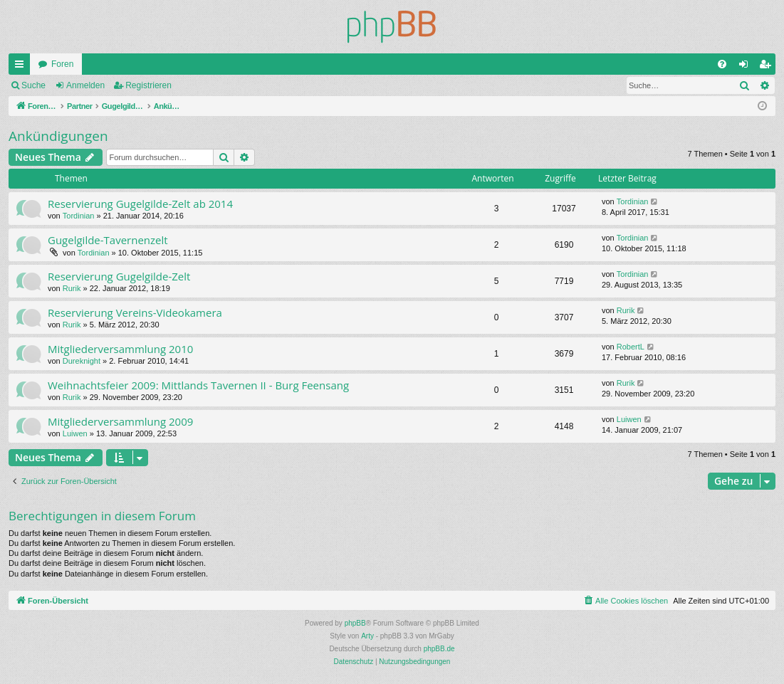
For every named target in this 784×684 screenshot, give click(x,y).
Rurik (72, 288)
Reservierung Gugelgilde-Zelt (119, 276)
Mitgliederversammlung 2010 (120, 349)
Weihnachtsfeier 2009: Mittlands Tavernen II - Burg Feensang (198, 385)
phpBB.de (439, 649)
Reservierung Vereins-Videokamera (135, 312)
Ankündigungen (58, 136)
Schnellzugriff (22, 67)
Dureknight (82, 361)
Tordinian (79, 216)
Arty (367, 636)
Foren (62, 64)
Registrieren (148, 85)
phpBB (355, 623)
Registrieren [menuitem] (768, 67)
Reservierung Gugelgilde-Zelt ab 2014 (140, 204)
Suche (33, 85)
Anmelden (85, 85)
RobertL (631, 347)
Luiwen (75, 433)
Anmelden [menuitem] (747, 67)
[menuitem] (722, 64)
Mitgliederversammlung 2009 (120, 421)
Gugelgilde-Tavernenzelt (108, 240)
